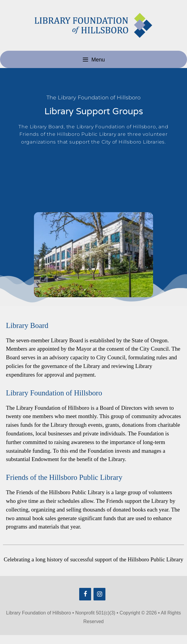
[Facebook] (85, 594)
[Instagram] (99, 594)
